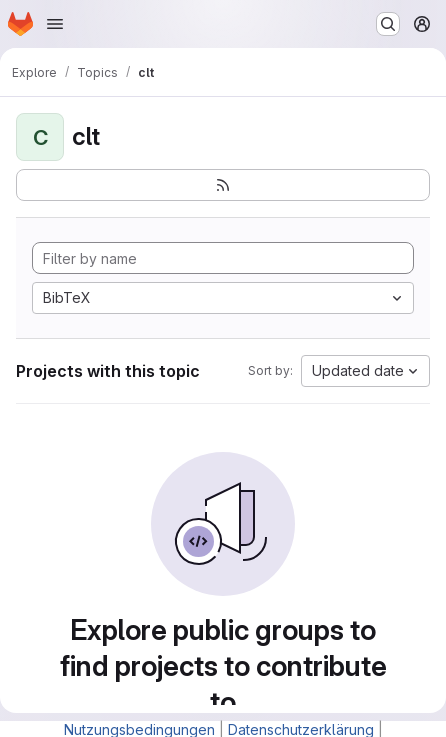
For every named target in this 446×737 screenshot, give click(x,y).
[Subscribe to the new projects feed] (223, 185)
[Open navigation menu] (55, 24)
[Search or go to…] (388, 24)
